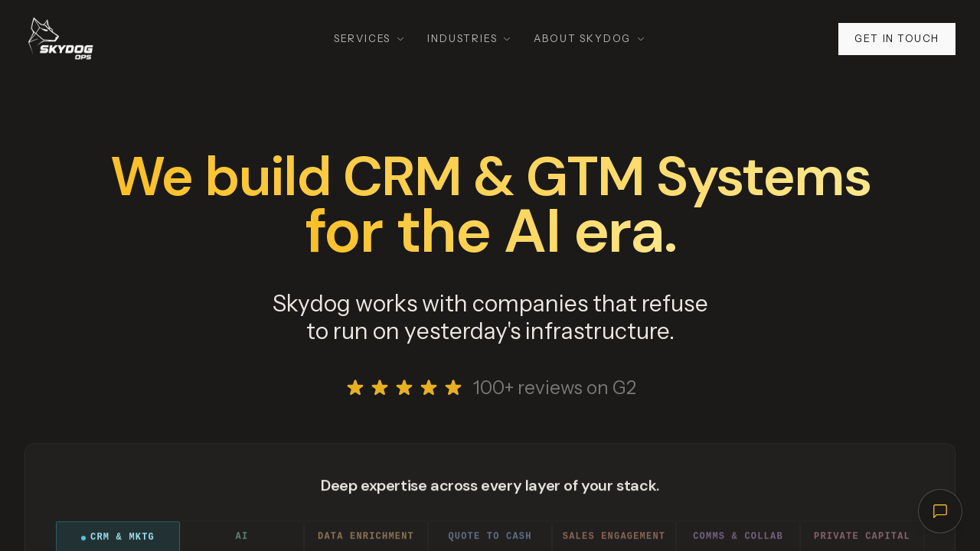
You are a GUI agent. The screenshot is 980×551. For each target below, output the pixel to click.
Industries (470, 38)
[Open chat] (940, 511)
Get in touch (897, 38)
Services (370, 38)
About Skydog (590, 38)
